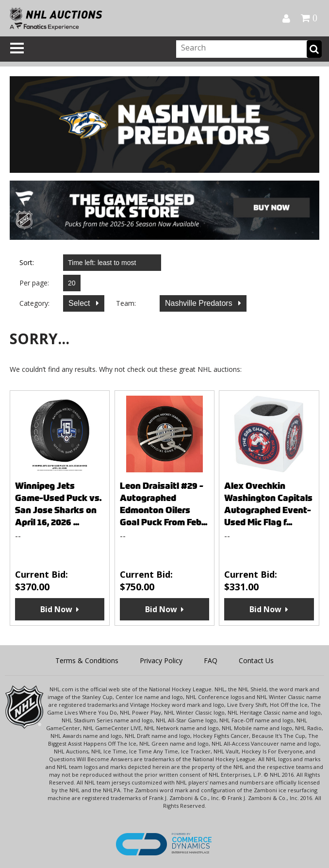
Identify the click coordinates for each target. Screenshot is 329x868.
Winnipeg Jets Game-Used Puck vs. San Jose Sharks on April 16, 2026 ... (58, 504)
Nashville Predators (200, 303)
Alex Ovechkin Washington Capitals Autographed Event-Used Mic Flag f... (268, 504)
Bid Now (56, 609)
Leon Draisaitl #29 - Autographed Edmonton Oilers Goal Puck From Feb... (164, 504)
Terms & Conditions (87, 660)
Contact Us (256, 660)
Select (80, 303)
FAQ (211, 660)
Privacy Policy (161, 660)
